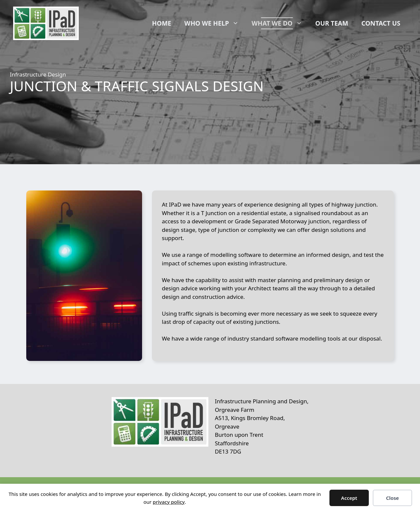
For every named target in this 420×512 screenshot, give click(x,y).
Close (392, 498)
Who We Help (215, 23)
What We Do (280, 23)
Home (162, 23)
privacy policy (169, 502)
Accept (349, 498)
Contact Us (381, 23)
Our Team (332, 23)
